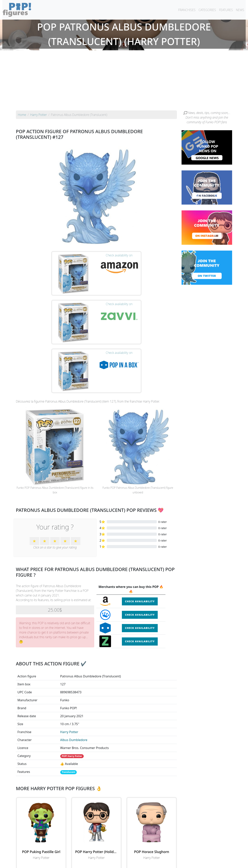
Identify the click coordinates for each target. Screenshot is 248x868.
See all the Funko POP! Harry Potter (96, 823)
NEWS (240, 10)
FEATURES (226, 10)
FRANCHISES (187, 10)
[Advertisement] (124, 81)
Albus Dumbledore (74, 670)
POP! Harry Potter (72, 686)
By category (160, 855)
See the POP (41, 805)
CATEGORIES (207, 10)
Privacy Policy (172, 863)
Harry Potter (69, 662)
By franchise (121, 855)
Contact (136, 863)
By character (141, 855)
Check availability (140, 531)
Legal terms (152, 863)
